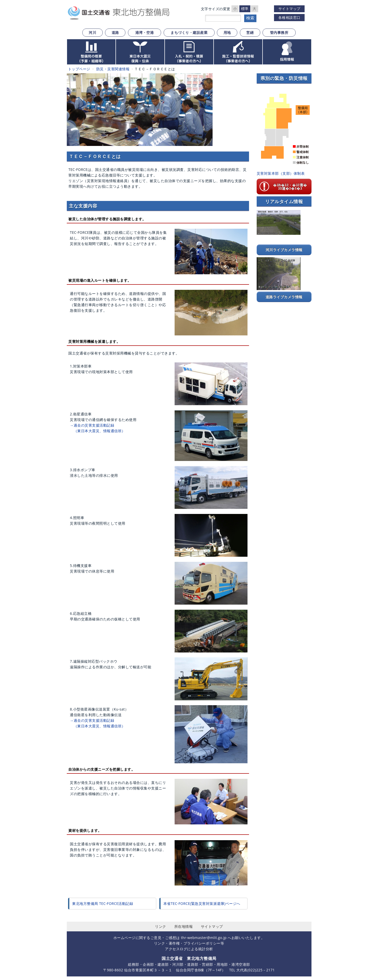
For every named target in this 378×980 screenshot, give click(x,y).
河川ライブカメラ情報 (284, 250)
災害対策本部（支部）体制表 (281, 173)
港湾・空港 (145, 32)
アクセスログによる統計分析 (189, 949)
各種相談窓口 (289, 17)
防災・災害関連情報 (113, 69)
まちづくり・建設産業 (189, 32)
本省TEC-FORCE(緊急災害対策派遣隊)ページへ (202, 903)
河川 (92, 32)
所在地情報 (184, 926)
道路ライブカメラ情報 (284, 297)
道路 (115, 32)
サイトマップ (289, 9)
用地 (227, 32)
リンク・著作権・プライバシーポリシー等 (189, 943)
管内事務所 (279, 32)
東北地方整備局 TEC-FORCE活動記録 (103, 903)
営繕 (250, 32)
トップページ (79, 69)
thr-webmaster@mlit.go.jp (204, 938)
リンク (161, 926)
